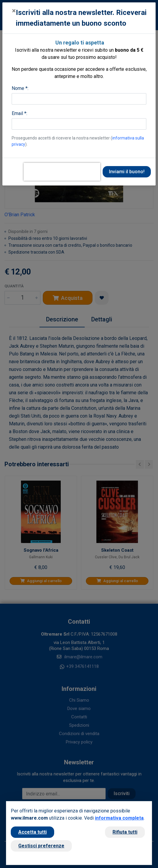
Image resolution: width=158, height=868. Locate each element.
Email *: (19, 113)
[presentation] (62, 172)
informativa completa (119, 818)
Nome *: (20, 88)
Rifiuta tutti (125, 832)
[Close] (14, 11)
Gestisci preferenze (41, 846)
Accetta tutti (32, 832)
